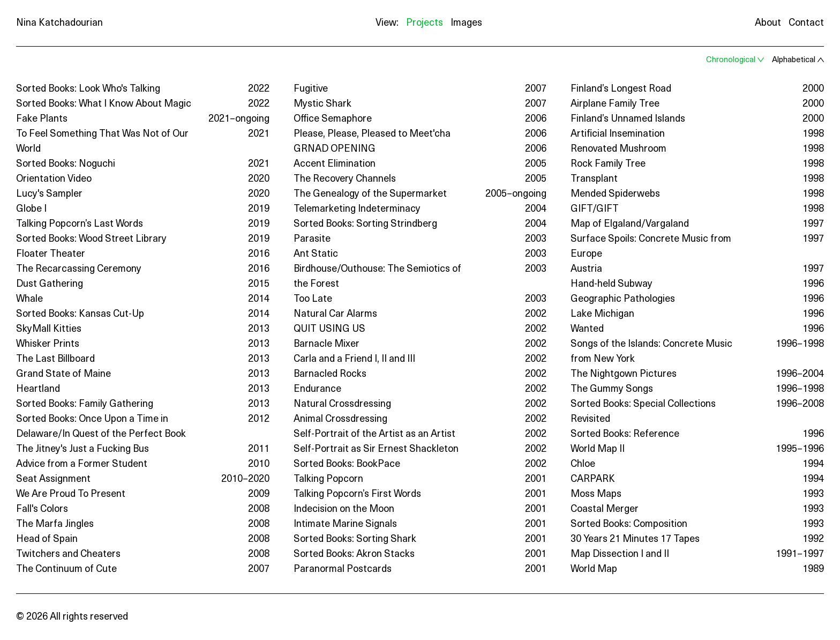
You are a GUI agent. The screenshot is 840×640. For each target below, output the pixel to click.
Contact (806, 23)
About (768, 23)
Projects (425, 23)
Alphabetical (794, 60)
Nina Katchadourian (59, 23)
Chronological (731, 60)
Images (466, 23)
